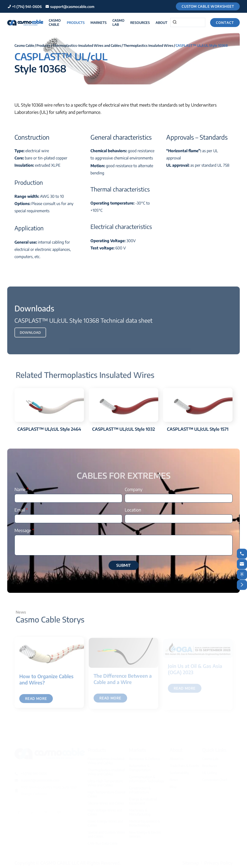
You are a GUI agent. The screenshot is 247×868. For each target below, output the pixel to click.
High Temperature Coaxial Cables (106, 792)
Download (30, 334)
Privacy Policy (218, 861)
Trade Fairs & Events (184, 764)
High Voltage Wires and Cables (105, 810)
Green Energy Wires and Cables (105, 821)
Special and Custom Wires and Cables (106, 833)
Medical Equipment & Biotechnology (144, 821)
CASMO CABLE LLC (60, 861)
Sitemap (191, 861)
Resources (140, 23)
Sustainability (179, 771)
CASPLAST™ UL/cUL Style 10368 (202, 45)
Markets (99, 23)
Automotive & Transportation (140, 766)
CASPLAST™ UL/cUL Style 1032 (123, 429)
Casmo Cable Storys (52, 619)
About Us (176, 757)
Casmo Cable (55, 22)
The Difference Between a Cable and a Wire (123, 680)
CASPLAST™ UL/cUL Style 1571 (198, 429)
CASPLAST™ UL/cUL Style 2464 (49, 429)
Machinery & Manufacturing (140, 810)
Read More (36, 701)
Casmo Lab (118, 22)
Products (76, 23)
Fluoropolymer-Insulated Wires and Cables (106, 759)
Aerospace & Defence (144, 757)
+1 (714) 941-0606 (27, 7)
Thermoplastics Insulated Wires (148, 45)
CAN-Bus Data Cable (103, 842)
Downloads (34, 310)
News (174, 778)
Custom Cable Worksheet (208, 6)
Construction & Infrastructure (140, 788)
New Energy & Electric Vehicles (145, 833)
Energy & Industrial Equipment (143, 799)
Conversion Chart (215, 778)
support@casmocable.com (72, 7)
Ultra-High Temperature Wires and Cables (105, 781)
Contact (225, 23)
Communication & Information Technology (146, 777)
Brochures (210, 764)
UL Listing (210, 771)
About (161, 23)
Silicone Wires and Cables (106, 801)
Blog (173, 785)
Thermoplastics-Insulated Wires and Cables (87, 45)
